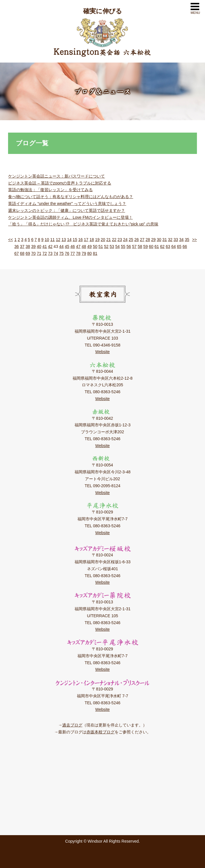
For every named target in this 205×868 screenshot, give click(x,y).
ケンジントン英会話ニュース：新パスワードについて (56, 176)
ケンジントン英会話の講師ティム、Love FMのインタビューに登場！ (70, 217)
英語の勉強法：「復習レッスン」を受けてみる (50, 190)
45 (67, 246)
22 (114, 240)
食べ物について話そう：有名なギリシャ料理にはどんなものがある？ (71, 197)
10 (47, 240)
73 (50, 253)
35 (187, 240)
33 (176, 240)
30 (159, 240)
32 (170, 240)
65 (179, 246)
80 (90, 253)
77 (73, 253)
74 (56, 253)
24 (126, 240)
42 (50, 246)
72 (45, 253)
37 (22, 246)
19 (97, 240)
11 (52, 240)
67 (17, 253)
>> (194, 240)
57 (134, 246)
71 (39, 253)
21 (109, 240)
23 (120, 240)
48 (84, 246)
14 (69, 240)
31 (165, 240)
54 (117, 246)
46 (73, 246)
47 (78, 246)
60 (151, 246)
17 (86, 240)
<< (10, 240)
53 (112, 246)
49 (90, 246)
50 (95, 246)
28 (148, 240)
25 (131, 240)
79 (84, 253)
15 (75, 240)
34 (181, 240)
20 (103, 240)
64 (174, 246)
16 (81, 240)
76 (67, 253)
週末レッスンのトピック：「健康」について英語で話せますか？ (67, 210)
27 (142, 240)
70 (33, 253)
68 (22, 253)
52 (106, 246)
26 (137, 240)
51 (101, 246)
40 (39, 246)
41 (45, 246)
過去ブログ (72, 725)
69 (28, 253)
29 (153, 240)
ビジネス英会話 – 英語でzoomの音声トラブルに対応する (60, 183)
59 (146, 246)
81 (95, 253)
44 (62, 246)
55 (123, 246)
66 (185, 246)
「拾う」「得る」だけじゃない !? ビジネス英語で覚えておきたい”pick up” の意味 (83, 224)
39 (33, 246)
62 (162, 246)
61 (157, 246)
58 (140, 246)
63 (168, 246)
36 (17, 246)
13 (64, 240)
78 (78, 253)
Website (102, 352)
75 (62, 253)
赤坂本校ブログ (100, 732)
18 (92, 240)
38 (28, 246)
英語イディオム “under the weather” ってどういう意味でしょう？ (67, 204)
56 (129, 246)
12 (58, 240)
